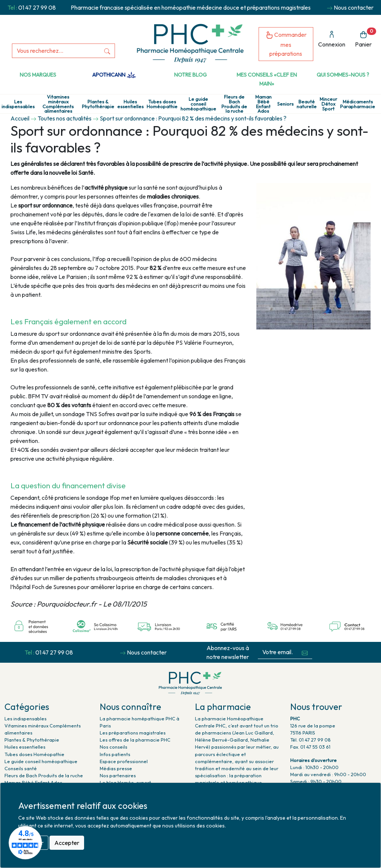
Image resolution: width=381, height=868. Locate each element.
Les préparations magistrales (133, 733)
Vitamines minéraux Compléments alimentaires (58, 104)
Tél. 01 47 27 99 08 (310, 740)
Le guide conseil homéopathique (198, 104)
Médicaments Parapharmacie (358, 104)
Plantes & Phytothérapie (98, 104)
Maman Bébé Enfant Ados (263, 104)
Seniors (285, 104)
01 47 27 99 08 (37, 7)
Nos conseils (113, 747)
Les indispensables (18, 104)
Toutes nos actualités (65, 118)
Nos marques (38, 75)
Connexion (332, 39)
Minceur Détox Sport (328, 104)
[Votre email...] (278, 652)
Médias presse (116, 768)
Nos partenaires (118, 775)
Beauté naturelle (307, 104)
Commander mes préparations (286, 44)
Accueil (20, 118)
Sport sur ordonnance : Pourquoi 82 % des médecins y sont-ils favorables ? (193, 118)
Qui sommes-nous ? (343, 75)
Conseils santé (21, 768)
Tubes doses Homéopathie (162, 104)
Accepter (67, 843)
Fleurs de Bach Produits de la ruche (234, 104)
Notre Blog (190, 75)
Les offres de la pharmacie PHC (135, 740)
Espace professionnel (124, 761)
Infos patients (115, 754)
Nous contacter (354, 7)
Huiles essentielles (130, 104)
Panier (366, 38)
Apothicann (114, 75)
